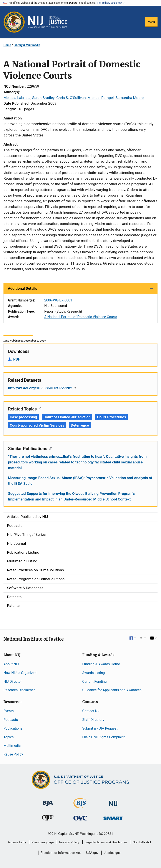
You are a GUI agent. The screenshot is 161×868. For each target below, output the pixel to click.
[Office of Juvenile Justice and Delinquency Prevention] (48, 819)
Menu (151, 22)
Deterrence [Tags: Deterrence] (80, 425)
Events (9, 711)
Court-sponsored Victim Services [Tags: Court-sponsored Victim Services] (37, 425)
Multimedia (12, 746)
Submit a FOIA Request (100, 728)
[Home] (48, 22)
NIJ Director (13, 682)
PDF (17, 359)
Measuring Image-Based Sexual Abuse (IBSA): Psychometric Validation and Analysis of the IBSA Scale (80, 481)
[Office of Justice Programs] (14, 22)
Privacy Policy (69, 842)
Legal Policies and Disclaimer (106, 842)
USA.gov (92, 853)
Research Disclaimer (19, 690)
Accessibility (17, 842)
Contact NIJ (91, 711)
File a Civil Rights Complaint (104, 737)
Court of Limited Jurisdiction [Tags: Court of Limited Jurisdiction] (67, 417)
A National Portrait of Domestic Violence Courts (81, 317)
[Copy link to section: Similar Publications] (49, 448)
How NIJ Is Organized (20, 673)
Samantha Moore (129, 98)
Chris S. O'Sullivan (71, 98)
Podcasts (11, 720)
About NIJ (11, 664)
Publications (13, 728)
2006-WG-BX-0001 (58, 300)
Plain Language (43, 842)
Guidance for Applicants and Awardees (112, 690)
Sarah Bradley (43, 98)
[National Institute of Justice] (113, 801)
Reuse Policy (13, 754)
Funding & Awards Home (101, 664)
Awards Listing (94, 673)
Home (7, 45)
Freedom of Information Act (61, 853)
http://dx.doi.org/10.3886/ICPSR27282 (42, 388)
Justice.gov (112, 853)
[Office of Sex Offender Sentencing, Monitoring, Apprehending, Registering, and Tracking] (113, 817)
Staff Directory (93, 720)
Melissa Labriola (17, 98)
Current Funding (95, 682)
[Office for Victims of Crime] (80, 818)
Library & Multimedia (27, 45)
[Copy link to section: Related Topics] (39, 408)
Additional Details (22, 288)
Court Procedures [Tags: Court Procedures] (112, 417)
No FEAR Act (142, 842)
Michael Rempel (100, 98)
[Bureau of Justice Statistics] (80, 806)
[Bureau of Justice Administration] (48, 801)
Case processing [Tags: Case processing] (23, 417)
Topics (9, 737)
